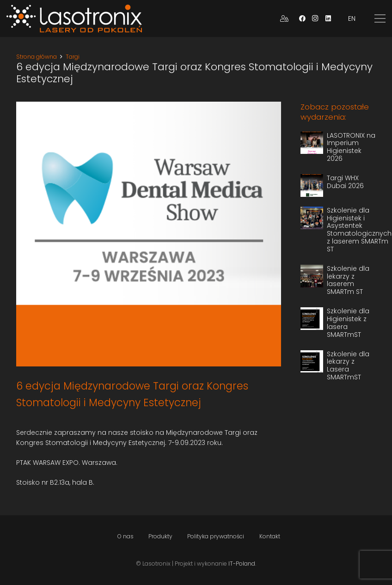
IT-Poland (242, 564)
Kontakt (270, 536)
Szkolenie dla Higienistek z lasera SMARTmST (348, 323)
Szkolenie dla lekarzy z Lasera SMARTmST (348, 366)
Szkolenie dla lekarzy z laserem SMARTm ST (348, 280)
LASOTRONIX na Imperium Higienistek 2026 (351, 147)
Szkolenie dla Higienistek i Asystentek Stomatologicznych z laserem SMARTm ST (359, 230)
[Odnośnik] (74, 18)
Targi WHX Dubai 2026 (345, 182)
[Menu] (380, 18)
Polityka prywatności (216, 536)
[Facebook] (302, 18)
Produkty (160, 536)
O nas (126, 536)
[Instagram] (315, 18)
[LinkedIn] (328, 18)
